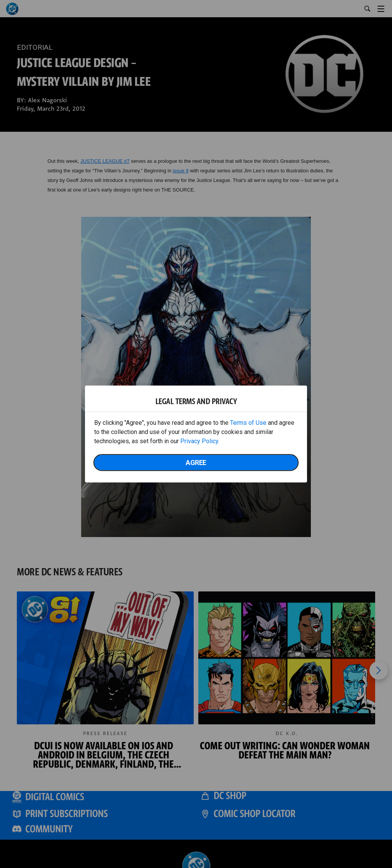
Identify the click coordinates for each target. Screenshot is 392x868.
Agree (196, 463)
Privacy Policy (199, 441)
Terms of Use (248, 423)
